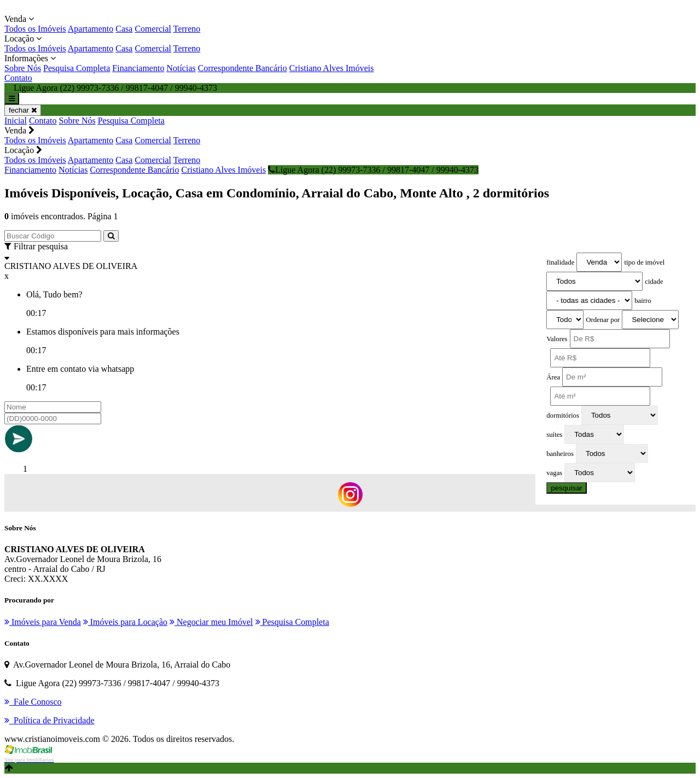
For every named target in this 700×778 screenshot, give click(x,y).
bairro (643, 301)
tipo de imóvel (644, 262)
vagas (554, 473)
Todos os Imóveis (35, 29)
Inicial (16, 121)
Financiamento (138, 68)
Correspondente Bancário (243, 68)
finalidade (560, 262)
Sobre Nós (23, 68)
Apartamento (91, 29)
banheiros (560, 454)
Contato (18, 78)
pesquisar (567, 488)
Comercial (153, 29)
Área (553, 377)
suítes (554, 435)
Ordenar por (603, 320)
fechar (23, 110)
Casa (124, 29)
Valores (557, 339)
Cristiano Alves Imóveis (332, 68)
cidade (654, 282)
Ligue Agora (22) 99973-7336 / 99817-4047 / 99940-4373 (373, 170)
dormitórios (563, 416)
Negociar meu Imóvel (211, 622)
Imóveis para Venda (43, 622)
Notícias (181, 68)
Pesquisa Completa (77, 68)
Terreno (187, 29)
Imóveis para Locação (125, 622)
